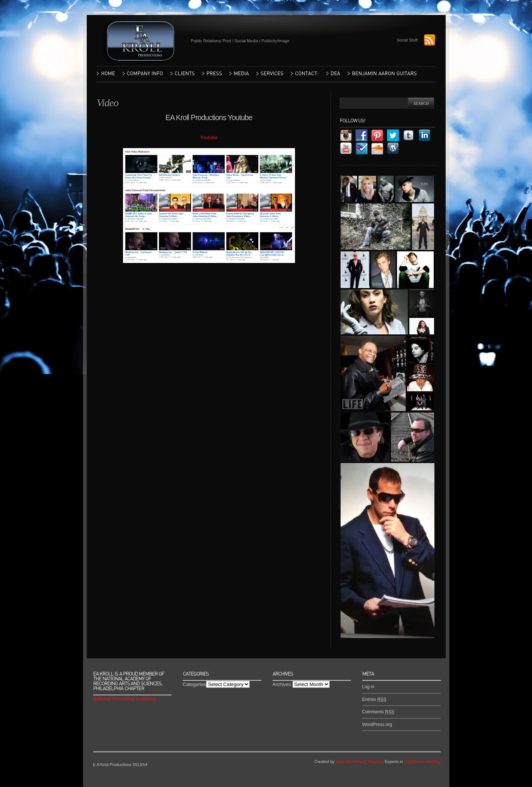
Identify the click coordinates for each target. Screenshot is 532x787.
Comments (378, 712)
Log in (368, 687)
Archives (282, 684)
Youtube (209, 137)
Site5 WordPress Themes (359, 762)
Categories (195, 684)
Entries (374, 699)
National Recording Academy (124, 699)
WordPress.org (377, 725)
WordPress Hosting (422, 762)
